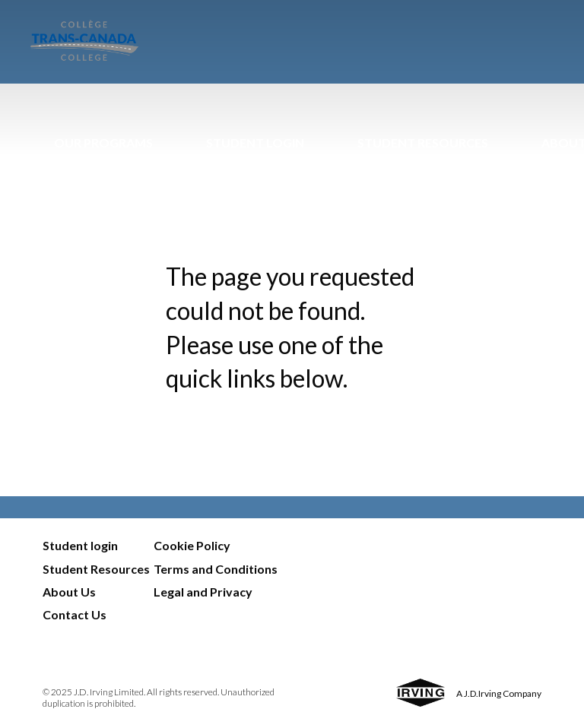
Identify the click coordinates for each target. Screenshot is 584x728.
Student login (80, 545)
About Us (69, 592)
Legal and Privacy (203, 592)
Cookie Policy (192, 545)
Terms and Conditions (216, 569)
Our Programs (103, 142)
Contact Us (75, 614)
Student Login (255, 142)
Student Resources (423, 142)
